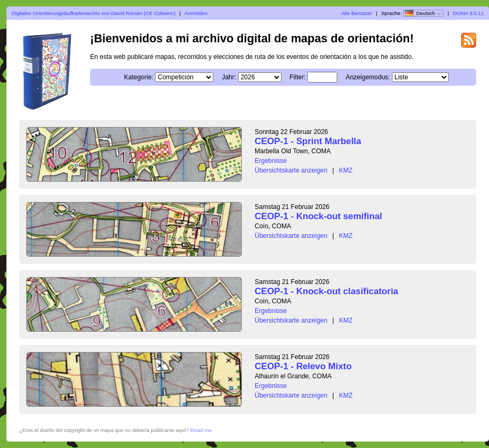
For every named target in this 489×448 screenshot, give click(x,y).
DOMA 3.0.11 (469, 13)
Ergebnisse (271, 161)
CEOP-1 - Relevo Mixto (303, 366)
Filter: (298, 77)
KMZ (346, 170)
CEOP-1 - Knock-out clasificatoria (327, 291)
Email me (201, 430)
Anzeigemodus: (368, 77)
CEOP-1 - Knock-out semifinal (318, 216)
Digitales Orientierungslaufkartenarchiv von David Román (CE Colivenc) (94, 13)
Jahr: (229, 77)
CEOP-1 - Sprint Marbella (308, 141)
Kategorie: (139, 77)
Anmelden (196, 13)
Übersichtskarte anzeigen (291, 170)
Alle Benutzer (356, 13)
